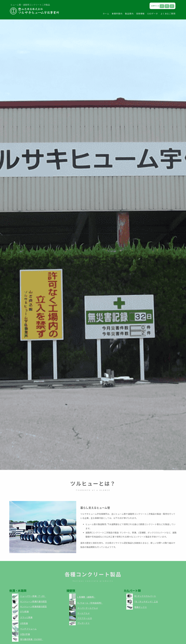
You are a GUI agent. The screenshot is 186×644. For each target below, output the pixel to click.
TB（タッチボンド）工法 (146, 602)
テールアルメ (83, 613)
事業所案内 (117, 14)
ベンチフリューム (28, 629)
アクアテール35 (85, 618)
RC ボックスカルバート (145, 596)
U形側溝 (24, 623)
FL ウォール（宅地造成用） (90, 603)
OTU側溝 (24, 611)
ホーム (106, 14)
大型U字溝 (25, 634)
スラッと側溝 (26, 617)
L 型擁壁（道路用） (86, 597)
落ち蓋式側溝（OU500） (32, 639)
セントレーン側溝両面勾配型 (33, 606)
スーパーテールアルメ (88, 608)
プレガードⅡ (83, 623)
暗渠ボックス (141, 607)
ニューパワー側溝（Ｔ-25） (33, 596)
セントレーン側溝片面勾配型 (33, 601)
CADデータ (153, 14)
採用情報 (140, 14)
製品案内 (129, 14)
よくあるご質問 (168, 14)
